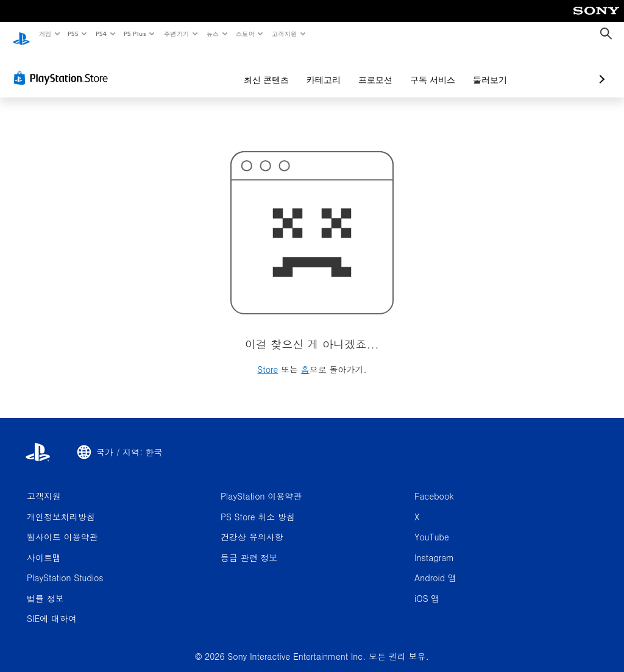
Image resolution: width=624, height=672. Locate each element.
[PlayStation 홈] (21, 34)
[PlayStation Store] (63, 66)
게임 (45, 34)
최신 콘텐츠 (202, 68)
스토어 (245, 34)
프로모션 (311, 68)
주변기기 (176, 34)
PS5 (73, 34)
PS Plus (135, 34)
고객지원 (285, 34)
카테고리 (259, 68)
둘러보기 (425, 68)
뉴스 (213, 34)
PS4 (101, 34)
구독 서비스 (368, 68)
